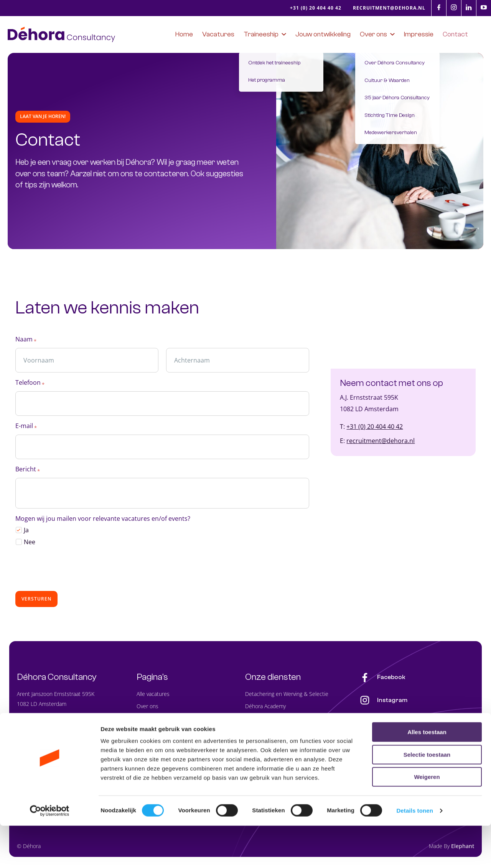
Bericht (28, 472)
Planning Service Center (274, 732)
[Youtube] (484, 7)
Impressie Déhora (158, 745)
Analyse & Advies (265, 745)
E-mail (26, 429)
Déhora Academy (265, 708)
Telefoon (30, 385)
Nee (30, 544)
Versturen (36, 601)
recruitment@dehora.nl (381, 443)
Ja (26, 532)
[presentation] (74, 570)
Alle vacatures (153, 695)
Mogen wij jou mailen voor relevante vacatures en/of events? (103, 521)
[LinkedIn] (469, 7)
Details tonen (414, 853)
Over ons (147, 708)
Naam (26, 342)
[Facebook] (439, 7)
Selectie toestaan (427, 797)
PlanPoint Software (268, 720)
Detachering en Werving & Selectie (287, 695)
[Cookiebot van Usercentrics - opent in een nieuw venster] (50, 853)
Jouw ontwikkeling (158, 732)
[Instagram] (454, 7)
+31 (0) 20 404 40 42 (375, 428)
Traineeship (150, 720)
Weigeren (427, 819)
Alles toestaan (427, 774)
